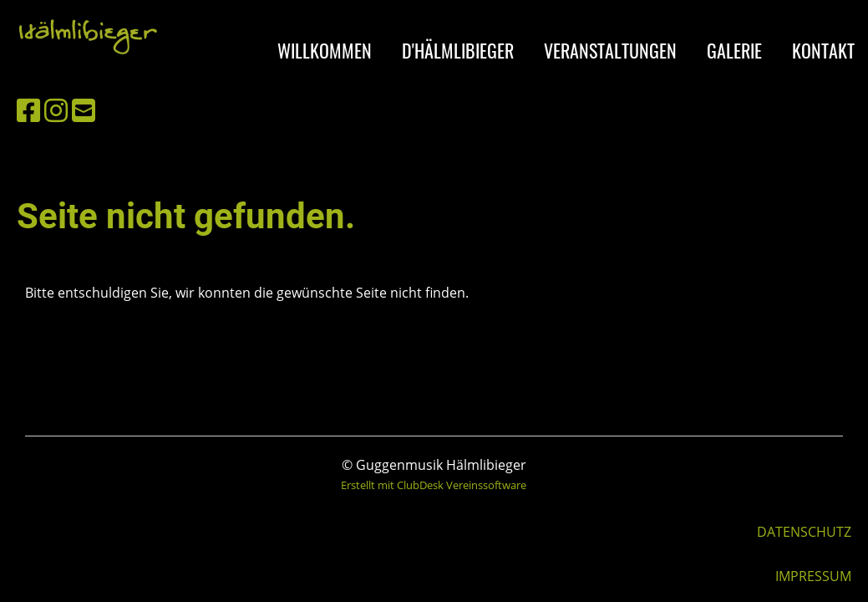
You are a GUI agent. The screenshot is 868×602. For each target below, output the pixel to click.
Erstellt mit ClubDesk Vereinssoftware (434, 485)
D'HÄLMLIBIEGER (458, 50)
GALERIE (734, 50)
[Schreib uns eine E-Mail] (84, 110)
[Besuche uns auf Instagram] (56, 110)
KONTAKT (823, 50)
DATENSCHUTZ (804, 532)
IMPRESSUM (813, 576)
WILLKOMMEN (325, 50)
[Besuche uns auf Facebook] (28, 110)
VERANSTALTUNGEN (610, 50)
